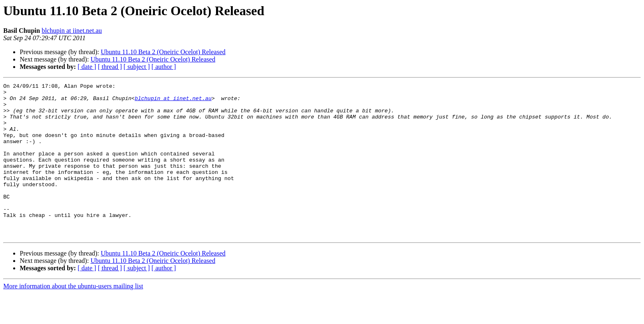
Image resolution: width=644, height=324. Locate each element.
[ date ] (87, 67)
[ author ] (164, 67)
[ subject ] (137, 67)
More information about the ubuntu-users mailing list (73, 317)
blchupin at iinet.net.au (72, 31)
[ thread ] (110, 67)
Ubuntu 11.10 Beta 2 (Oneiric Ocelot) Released (163, 52)
